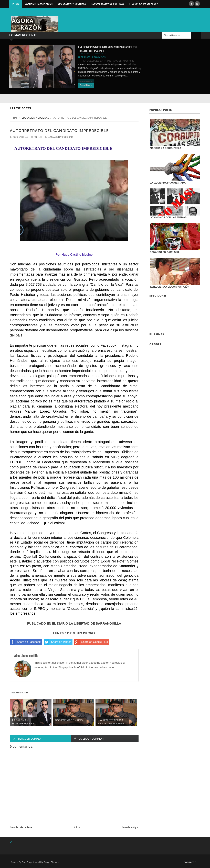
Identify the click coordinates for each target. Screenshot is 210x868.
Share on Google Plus (91, 642)
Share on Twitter (57, 642)
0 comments (99, 57)
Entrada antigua (130, 827)
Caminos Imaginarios (39, 4)
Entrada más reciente (21, 827)
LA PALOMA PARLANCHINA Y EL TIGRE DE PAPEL (105, 49)
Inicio (16, 4)
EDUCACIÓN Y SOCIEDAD (60, 137)
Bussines (157, 334)
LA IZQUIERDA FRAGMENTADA (168, 183)
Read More (86, 85)
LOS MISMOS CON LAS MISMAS (168, 217)
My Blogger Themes (49, 862)
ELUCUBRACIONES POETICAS (108, 4)
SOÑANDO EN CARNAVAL (165, 252)
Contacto (190, 862)
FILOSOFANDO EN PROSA (144, 4)
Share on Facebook (25, 642)
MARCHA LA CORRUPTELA (166, 148)
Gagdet (155, 344)
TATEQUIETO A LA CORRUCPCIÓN (170, 287)
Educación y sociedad (72, 4)
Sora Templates (29, 862)
